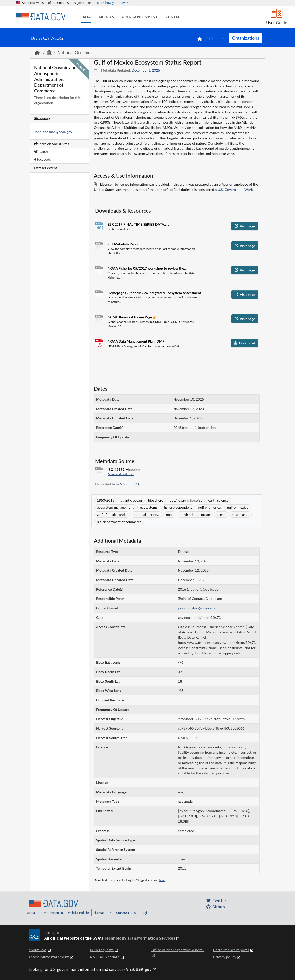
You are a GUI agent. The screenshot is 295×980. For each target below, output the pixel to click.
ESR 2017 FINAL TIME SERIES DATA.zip (138, 224)
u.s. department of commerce (119, 522)
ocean (221, 515)
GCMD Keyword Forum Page (130, 317)
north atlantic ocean (195, 515)
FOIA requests (102, 950)
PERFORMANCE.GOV (123, 913)
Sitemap (99, 913)
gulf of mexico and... (112, 515)
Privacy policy (224, 957)
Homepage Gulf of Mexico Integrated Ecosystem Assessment (154, 293)
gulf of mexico (238, 507)
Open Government (52, 913)
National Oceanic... (75, 52)
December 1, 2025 (146, 70)
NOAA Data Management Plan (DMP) (137, 341)
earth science (218, 500)
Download (244, 343)
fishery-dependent (178, 507)
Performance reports (231, 950)
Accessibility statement (49, 957)
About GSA (37, 950)
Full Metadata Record (124, 244)
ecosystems (149, 507)
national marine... (147, 515)
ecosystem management (115, 507)
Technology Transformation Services (139, 938)
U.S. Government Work (235, 190)
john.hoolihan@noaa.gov (54, 132)
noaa (170, 515)
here (162, 880)
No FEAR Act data (105, 957)
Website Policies (79, 913)
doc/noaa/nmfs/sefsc (186, 500)
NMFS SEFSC (130, 484)
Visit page (245, 226)
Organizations (246, 38)
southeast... (240, 515)
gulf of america (210, 507)
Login (145, 913)
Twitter (41, 152)
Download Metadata (121, 474)
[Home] (41, 17)
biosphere (156, 500)
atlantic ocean (131, 500)
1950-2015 (106, 500)
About (31, 913)
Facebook (42, 159)
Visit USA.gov (139, 969)
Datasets (217, 39)
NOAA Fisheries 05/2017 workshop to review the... (147, 268)
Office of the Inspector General (178, 950)
